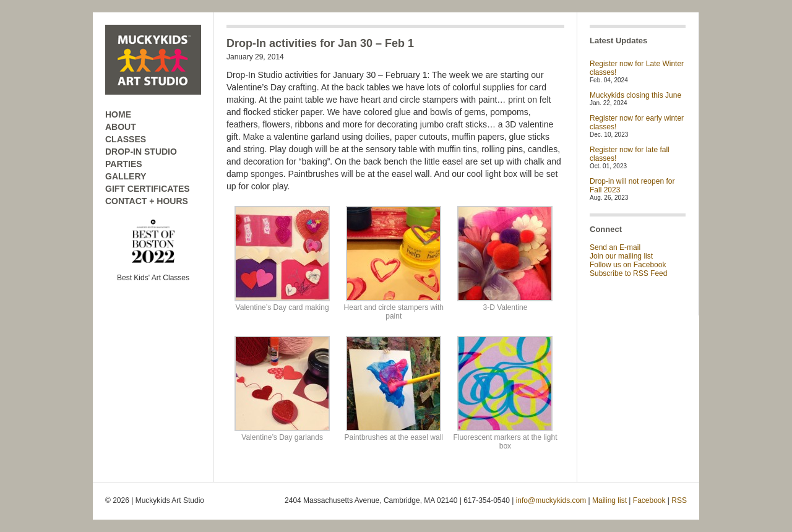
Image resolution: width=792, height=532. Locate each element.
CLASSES (126, 139)
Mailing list (609, 500)
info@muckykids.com (551, 500)
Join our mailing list (621, 256)
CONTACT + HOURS (147, 201)
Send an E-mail (615, 247)
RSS (679, 500)
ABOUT (121, 127)
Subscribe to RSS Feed (628, 273)
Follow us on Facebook (628, 265)
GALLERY (126, 176)
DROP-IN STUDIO (141, 152)
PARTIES (124, 164)
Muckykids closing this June (635, 95)
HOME (118, 114)
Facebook (649, 500)
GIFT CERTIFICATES (148, 189)
